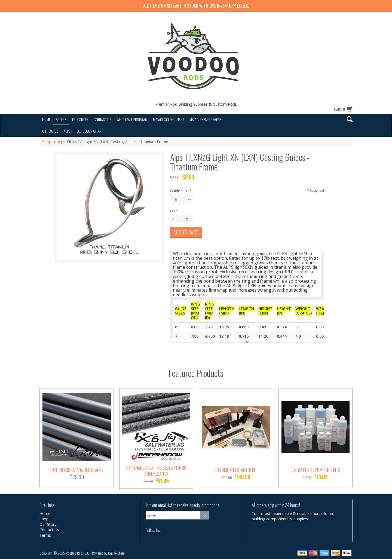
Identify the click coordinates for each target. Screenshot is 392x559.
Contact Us (102, 119)
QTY (174, 211)
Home (46, 119)
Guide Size (179, 191)
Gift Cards (50, 131)
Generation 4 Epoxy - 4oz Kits (315, 470)
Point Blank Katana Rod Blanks (76, 470)
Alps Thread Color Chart (83, 131)
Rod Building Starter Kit (236, 470)
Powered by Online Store (108, 553)
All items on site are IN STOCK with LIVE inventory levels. (196, 6)
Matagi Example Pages (205, 119)
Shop (61, 119)
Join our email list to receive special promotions (183, 505)
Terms (45, 535)
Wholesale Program (132, 119)
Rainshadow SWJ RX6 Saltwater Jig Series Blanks (156, 471)
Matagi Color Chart (169, 119)
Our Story (80, 119)
